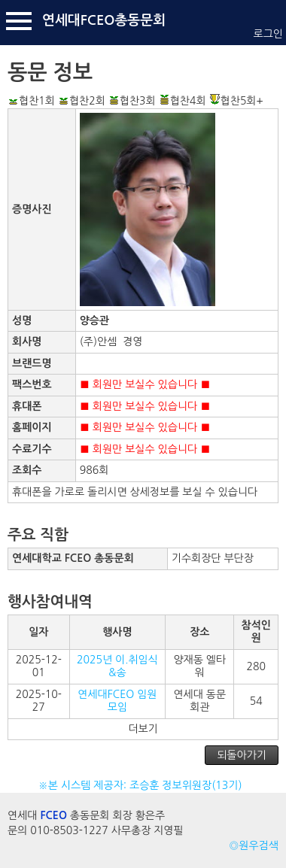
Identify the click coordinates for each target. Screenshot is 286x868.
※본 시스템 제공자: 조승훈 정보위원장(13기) (143, 785)
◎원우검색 (254, 845)
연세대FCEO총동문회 (104, 20)
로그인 (268, 34)
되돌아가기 (242, 755)
